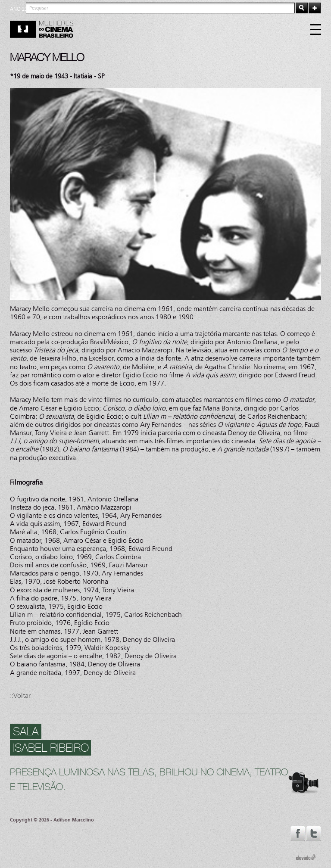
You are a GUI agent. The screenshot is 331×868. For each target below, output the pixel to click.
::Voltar (20, 695)
